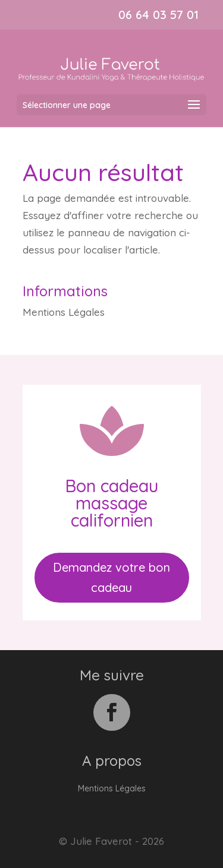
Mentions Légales (64, 312)
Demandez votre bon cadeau (111, 577)
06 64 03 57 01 (158, 15)
